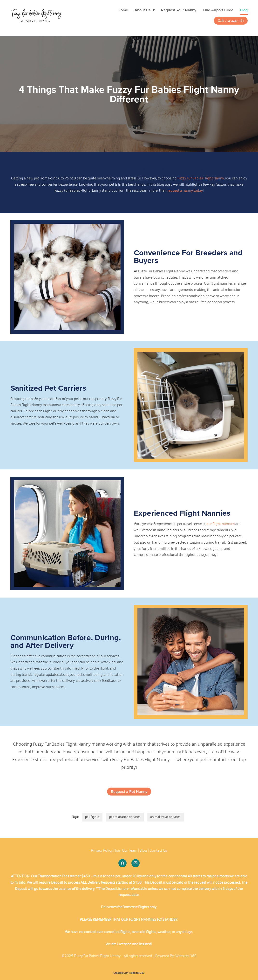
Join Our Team (126, 850)
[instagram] (136, 863)
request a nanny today (185, 190)
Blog (244, 10)
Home (123, 10)
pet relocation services (125, 817)
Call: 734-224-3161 (231, 20)
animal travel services (165, 817)
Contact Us (158, 850)
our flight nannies (221, 524)
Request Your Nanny (179, 10)
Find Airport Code (218, 10)
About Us (144, 10)
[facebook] (122, 863)
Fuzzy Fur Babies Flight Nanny (201, 178)
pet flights (92, 817)
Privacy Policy (102, 850)
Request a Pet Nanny (129, 792)
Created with (129, 973)
